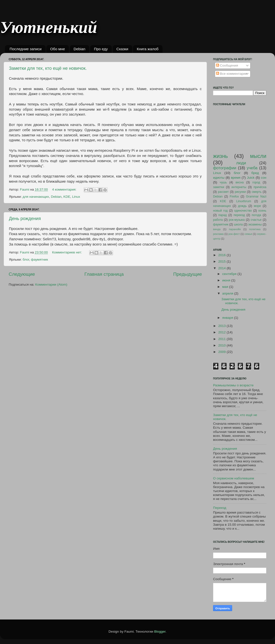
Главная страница (104, 274)
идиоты (219, 178)
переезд (239, 215)
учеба (252, 168)
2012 (222, 332)
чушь (223, 182)
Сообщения (227, 65)
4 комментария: (65, 189)
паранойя (235, 229)
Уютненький (49, 27)
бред (255, 173)
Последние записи (26, 49)
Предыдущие (188, 274)
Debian (80, 49)
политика (255, 229)
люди (241, 163)
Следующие (22, 274)
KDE (67, 197)
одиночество (243, 211)
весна (240, 182)
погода (256, 215)
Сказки (122, 49)
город (256, 182)
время (236, 178)
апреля (228, 293)
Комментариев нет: (67, 252)
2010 (222, 345)
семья (248, 234)
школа (238, 224)
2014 (222, 268)
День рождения (25, 219)
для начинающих (36, 197)
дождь (242, 206)
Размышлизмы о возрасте (233, 385)
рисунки (240, 192)
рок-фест (234, 234)
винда (217, 229)
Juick (251, 178)
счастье (256, 220)
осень (262, 211)
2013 (222, 326)
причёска (260, 187)
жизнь (220, 156)
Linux (76, 197)
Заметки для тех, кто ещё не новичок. (48, 68)
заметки (219, 187)
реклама (218, 234)
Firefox (234, 197)
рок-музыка (237, 220)
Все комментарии (232, 74)
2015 (222, 261)
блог (26, 260)
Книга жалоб (148, 49)
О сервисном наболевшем (234, 478)
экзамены (255, 224)
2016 (222, 255)
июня (227, 280)
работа (218, 220)
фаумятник (40, 260)
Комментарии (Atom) (51, 285)
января (228, 318)
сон (264, 178)
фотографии (225, 168)
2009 (222, 352)
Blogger (160, 632)
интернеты (239, 187)
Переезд (220, 508)
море (258, 206)
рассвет (223, 192)
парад (222, 215)
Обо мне (57, 49)
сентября (230, 274)
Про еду (101, 49)
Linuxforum (244, 201)
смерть (257, 192)
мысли (258, 156)
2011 (222, 339)
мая (226, 287)
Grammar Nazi (256, 197)
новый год (220, 211)
